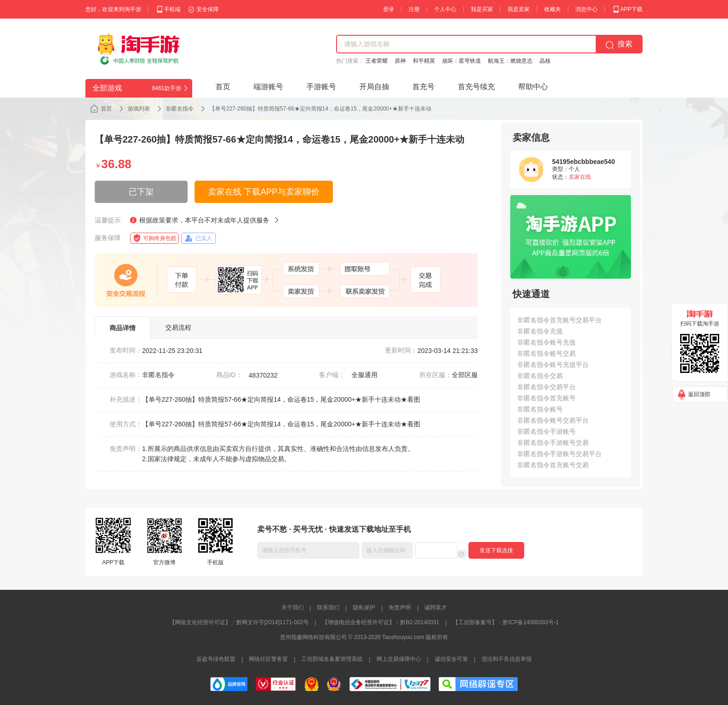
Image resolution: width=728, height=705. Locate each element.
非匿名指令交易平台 (546, 387)
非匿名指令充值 (540, 331)
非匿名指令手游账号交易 (553, 443)
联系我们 (328, 607)
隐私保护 (364, 607)
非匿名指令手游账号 (546, 431)
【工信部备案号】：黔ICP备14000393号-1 (506, 622)
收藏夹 (552, 9)
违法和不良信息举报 (507, 659)
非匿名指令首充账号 (546, 398)
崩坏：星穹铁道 (461, 61)
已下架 (141, 192)
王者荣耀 (377, 61)
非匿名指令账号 (540, 409)
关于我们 (292, 607)
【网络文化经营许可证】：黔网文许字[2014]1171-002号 (239, 622)
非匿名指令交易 (540, 376)
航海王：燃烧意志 (510, 61)
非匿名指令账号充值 (546, 342)
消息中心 (586, 9)
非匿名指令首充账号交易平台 (559, 320)
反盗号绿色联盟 (216, 659)
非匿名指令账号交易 (546, 353)
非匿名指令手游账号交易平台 (559, 454)
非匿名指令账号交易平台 (553, 420)
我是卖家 (519, 9)
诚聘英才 (435, 607)
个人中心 (445, 9)
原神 (400, 61)
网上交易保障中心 (399, 659)
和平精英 (424, 61)
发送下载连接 (496, 550)
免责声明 (400, 607)
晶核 (545, 61)
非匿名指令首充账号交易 (553, 465)
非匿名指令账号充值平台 (553, 365)
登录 (389, 9)
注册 (414, 9)
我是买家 (482, 9)
